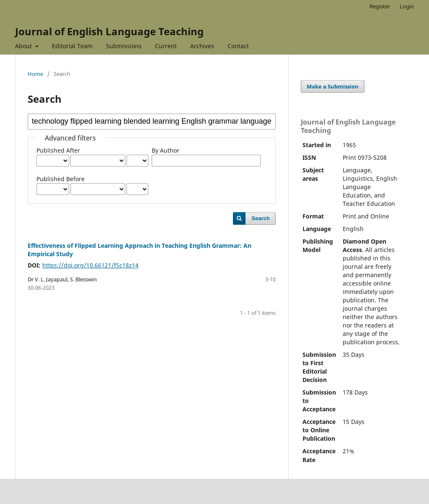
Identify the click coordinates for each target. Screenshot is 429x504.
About (24, 46)
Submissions (124, 46)
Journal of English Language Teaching (109, 31)
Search (261, 218)
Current (166, 46)
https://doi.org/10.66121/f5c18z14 (90, 265)
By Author (165, 150)
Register (380, 6)
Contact (238, 46)
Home (35, 74)
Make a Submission (333, 86)
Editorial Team (72, 46)
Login (407, 6)
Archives (202, 46)
